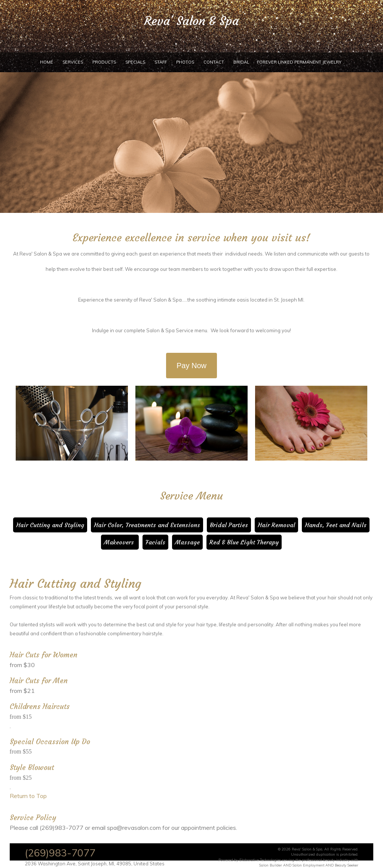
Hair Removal (276, 525)
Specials (135, 62)
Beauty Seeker (347, 865)
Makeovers (120, 542)
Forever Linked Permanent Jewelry (299, 62)
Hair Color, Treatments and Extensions (147, 525)
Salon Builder (271, 865)
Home (47, 62)
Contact (214, 62)
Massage (187, 542)
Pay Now (191, 366)
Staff (161, 62)
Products (104, 62)
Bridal (241, 62)
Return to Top (28, 796)
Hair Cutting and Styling (50, 525)
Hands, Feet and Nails (336, 525)
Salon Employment (308, 865)
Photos (185, 62)
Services (73, 62)
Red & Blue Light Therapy (244, 542)
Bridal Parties (229, 525)
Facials (155, 542)
